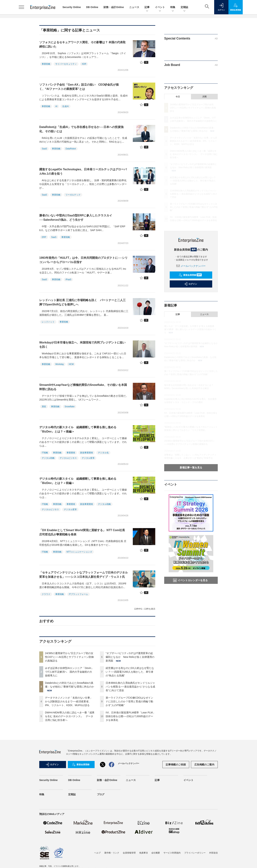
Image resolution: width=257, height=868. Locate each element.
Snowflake (70, 407)
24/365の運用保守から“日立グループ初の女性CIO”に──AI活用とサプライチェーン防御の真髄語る (69, 657)
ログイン (190, 284)
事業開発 (71, 453)
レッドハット (48, 322)
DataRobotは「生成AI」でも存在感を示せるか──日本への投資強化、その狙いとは (81, 129)
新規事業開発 (87, 453)
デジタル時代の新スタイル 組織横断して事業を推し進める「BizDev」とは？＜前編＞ (78, 481)
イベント (160, 7)
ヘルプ (97, 853)
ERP (44, 237)
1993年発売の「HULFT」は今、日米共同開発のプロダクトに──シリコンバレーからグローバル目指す (83, 260)
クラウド (46, 594)
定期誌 (184, 7)
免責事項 (143, 853)
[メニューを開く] (21, 7)
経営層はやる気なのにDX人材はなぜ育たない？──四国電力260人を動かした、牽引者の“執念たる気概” (130, 672)
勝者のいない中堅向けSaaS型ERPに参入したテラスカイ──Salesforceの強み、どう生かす (76, 218)
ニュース (134, 7)
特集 (173, 7)
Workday (60, 364)
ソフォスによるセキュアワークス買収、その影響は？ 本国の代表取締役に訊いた (82, 44)
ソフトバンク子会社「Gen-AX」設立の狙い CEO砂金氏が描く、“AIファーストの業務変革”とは (79, 87)
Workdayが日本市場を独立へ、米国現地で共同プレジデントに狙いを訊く (82, 345)
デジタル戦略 (48, 458)
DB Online (92, 7)
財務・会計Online (114, 7)
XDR (84, 64)
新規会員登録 (190, 275)
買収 (44, 407)
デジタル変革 (88, 458)
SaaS (44, 149)
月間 (204, 97)
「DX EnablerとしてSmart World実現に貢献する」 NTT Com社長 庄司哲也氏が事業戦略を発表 (82, 532)
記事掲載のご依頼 (176, 765)
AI (56, 106)
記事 (147, 7)
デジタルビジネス (68, 458)
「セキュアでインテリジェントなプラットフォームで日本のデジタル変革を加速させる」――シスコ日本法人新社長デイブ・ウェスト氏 (84, 575)
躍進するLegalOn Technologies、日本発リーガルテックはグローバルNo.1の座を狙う (83, 171)
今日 (178, 97)
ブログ (101, 794)
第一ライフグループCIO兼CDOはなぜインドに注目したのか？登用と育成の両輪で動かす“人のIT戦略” (129, 701)
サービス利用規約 (172, 853)
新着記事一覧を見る (191, 468)
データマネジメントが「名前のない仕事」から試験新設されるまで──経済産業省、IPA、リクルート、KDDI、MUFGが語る (69, 701)
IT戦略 (45, 453)
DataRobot (71, 149)
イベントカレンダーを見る (190, 580)
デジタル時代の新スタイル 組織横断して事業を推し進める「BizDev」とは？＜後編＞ (78, 429)
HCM (71, 364)
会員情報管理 (129, 853)
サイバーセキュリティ (66, 64)
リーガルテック (73, 195)
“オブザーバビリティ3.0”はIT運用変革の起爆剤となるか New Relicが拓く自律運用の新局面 (130, 657)
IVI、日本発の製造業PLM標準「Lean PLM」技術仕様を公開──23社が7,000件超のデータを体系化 (130, 716)
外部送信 (213, 853)
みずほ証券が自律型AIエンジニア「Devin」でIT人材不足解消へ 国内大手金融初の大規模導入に (69, 672)
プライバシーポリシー (195, 853)
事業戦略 (46, 64)
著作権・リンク (112, 853)
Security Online (72, 7)
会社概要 (156, 853)
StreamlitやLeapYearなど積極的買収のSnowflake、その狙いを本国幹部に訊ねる (83, 387)
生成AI (65, 106)
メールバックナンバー (191, 266)
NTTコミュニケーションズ (79, 552)
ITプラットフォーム (78, 594)
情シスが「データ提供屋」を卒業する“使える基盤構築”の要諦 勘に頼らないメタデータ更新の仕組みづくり (190, 329)
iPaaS (68, 280)
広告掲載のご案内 (204, 765)
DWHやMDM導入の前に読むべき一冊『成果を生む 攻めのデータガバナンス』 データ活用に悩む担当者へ (70, 716)
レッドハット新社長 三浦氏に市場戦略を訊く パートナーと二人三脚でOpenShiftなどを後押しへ (82, 302)
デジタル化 (103, 453)
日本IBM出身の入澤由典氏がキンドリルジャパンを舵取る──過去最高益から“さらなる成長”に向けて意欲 (130, 687)
